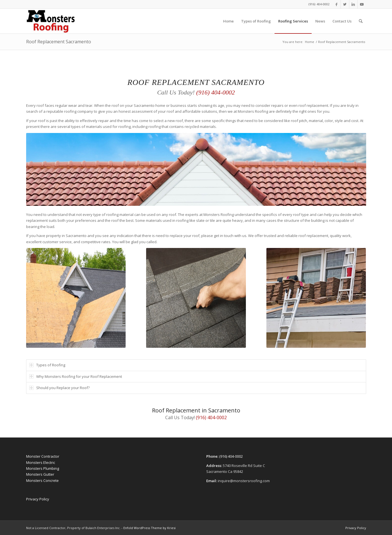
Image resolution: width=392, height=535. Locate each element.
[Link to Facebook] (337, 4)
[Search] (361, 21)
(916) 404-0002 (319, 4)
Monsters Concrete (42, 480)
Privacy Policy (38, 499)
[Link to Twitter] (345, 4)
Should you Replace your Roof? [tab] (59, 388)
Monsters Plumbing (43, 468)
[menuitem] (228, 21)
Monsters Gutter (40, 474)
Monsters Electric (41, 462)
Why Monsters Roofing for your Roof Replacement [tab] (76, 376)
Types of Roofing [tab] (47, 365)
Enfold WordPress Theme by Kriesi (149, 528)
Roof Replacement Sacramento (59, 42)
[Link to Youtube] (362, 4)
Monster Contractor (43, 456)
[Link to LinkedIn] (353, 4)
